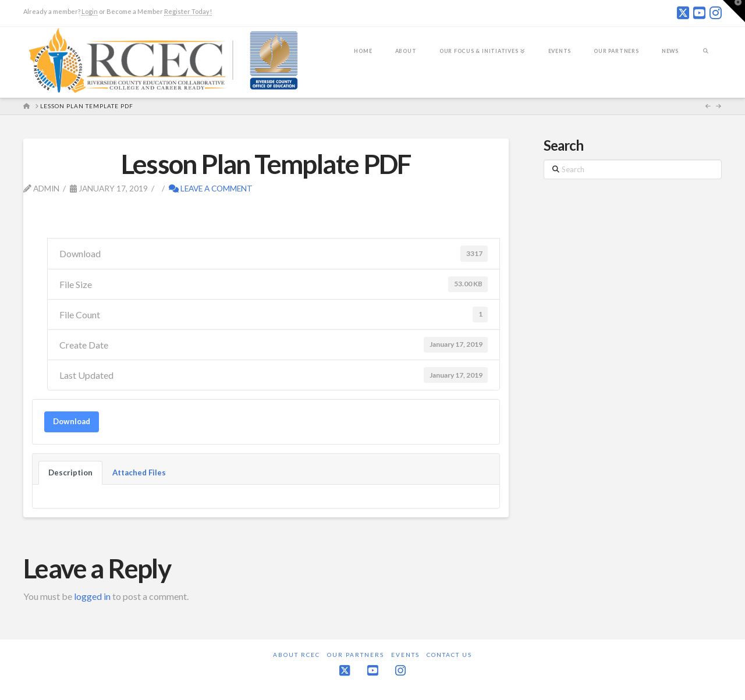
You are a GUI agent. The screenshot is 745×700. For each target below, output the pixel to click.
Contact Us (449, 655)
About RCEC (297, 655)
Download (72, 421)
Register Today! (188, 11)
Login (90, 11)
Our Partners (356, 655)
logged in (92, 596)
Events (405, 655)
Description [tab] (70, 472)
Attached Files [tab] (139, 472)
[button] (734, 11)
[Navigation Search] (706, 59)
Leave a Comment (211, 188)
